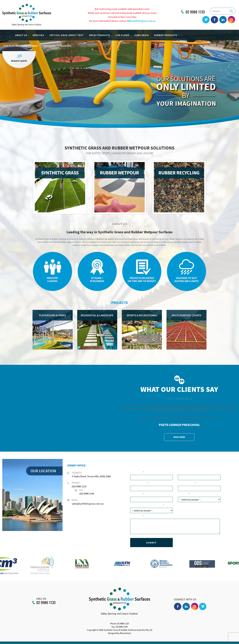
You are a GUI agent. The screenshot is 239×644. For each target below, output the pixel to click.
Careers (66, 46)
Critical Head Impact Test (67, 35)
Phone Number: (139, 483)
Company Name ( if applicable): (195, 472)
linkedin (223, 20)
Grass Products (100, 35)
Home (7, 35)
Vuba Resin (142, 35)
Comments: (136, 516)
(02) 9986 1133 (79, 486)
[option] (20, 565)
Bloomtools (125, 635)
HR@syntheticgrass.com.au (141, 21)
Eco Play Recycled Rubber (21, 46)
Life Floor (122, 35)
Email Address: (186, 483)
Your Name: (137, 472)
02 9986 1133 (195, 12)
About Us (21, 35)
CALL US (39, 599)
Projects (49, 46)
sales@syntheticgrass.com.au (88, 504)
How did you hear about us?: (147, 505)
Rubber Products (166, 35)
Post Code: (136, 494)
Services (38, 35)
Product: (183, 494)
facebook (215, 20)
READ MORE (179, 437)
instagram (231, 20)
